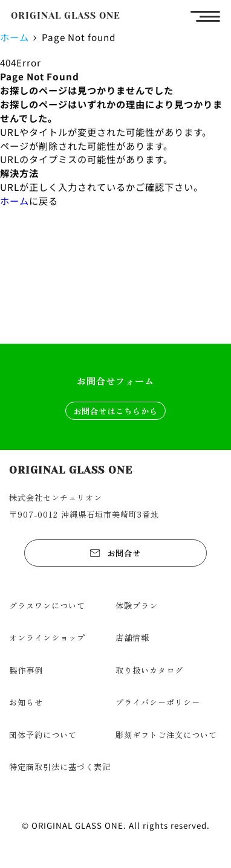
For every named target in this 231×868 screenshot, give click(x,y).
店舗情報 (132, 637)
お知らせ (26, 702)
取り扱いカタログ (149, 670)
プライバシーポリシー (158, 702)
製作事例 (26, 670)
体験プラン (137, 605)
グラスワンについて (47, 605)
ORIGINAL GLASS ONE (66, 16)
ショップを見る (115, 303)
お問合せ (124, 553)
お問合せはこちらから (115, 411)
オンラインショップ (47, 637)
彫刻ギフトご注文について (166, 735)
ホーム (15, 37)
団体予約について (43, 735)
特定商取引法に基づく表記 (60, 767)
